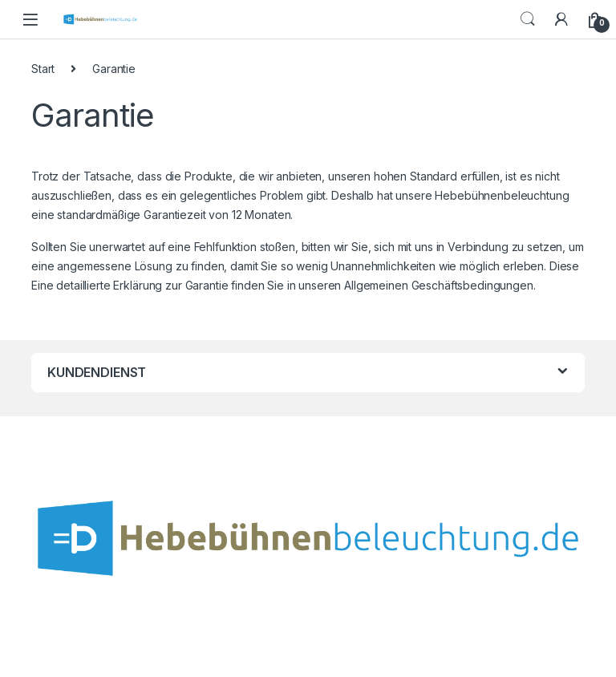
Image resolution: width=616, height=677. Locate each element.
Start (43, 69)
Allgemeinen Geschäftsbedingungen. (440, 285)
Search (528, 19)
